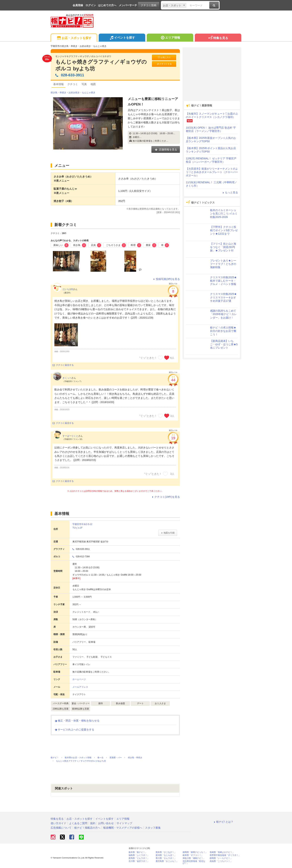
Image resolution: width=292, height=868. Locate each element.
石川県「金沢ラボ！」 (139, 861)
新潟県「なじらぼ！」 (166, 855)
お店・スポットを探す (74, 38)
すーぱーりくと (70, 436)
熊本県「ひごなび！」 (166, 852)
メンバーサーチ (128, 5)
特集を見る (218, 38)
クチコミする (164, 64)
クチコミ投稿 (149, 5)
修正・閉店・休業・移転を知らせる (77, 721)
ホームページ (79, 679)
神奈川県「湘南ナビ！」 (194, 858)
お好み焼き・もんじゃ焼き (82, 93)
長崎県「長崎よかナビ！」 (222, 852)
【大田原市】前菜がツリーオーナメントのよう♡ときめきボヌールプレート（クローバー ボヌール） (212, 172)
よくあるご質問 (78, 823)
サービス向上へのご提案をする (74, 730)
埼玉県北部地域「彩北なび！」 (194, 862)
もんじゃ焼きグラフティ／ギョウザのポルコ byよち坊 (101, 65)
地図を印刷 (168, 533)
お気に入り (164, 57)
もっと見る (230, 192)
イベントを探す (122, 38)
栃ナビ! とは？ (223, 822)
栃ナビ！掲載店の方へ (87, 828)
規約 (93, 823)
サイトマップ (124, 823)
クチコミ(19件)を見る (165, 497)
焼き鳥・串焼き (58, 93)
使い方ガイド (58, 823)
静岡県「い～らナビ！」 (221, 858)
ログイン (91, 5)
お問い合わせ (106, 823)
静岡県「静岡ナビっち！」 (195, 852)
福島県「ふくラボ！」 (139, 855)
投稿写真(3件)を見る (166, 279)
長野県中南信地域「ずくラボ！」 (225, 855)
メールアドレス (80, 687)
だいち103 (68, 289)
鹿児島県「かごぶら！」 (167, 861)
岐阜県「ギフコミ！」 (193, 855)
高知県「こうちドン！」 (221, 861)
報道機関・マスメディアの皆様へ (123, 828)
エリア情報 (170, 38)
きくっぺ (67, 378)
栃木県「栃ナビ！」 (138, 852)
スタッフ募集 (153, 828)
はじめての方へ (107, 5)
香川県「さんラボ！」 (166, 858)
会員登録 (78, 5)
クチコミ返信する (63, 365)
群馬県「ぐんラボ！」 (139, 858)
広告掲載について (61, 828)
